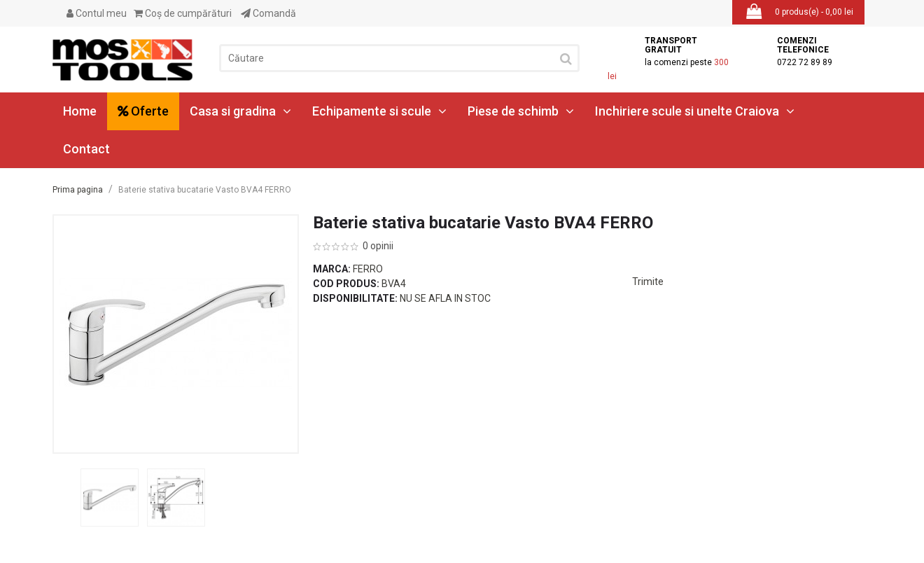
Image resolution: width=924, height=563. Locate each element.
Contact (86, 149)
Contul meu (97, 13)
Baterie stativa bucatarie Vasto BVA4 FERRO (205, 190)
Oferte (143, 111)
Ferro (368, 269)
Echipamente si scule (379, 111)
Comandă (268, 13)
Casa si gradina (240, 111)
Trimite (648, 281)
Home (80, 111)
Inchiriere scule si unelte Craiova (695, 111)
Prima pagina (78, 190)
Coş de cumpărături (183, 13)
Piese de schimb (521, 111)
